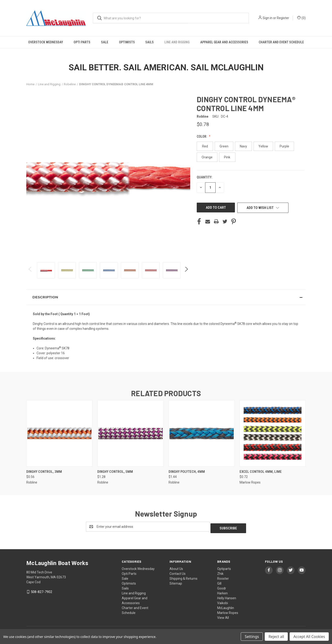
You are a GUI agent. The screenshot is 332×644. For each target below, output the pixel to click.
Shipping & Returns (183, 577)
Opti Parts (82, 42)
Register (283, 18)
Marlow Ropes (228, 611)
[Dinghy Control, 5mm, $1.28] (130, 433)
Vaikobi (223, 601)
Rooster (223, 577)
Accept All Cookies (309, 637)
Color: (202, 136)
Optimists (127, 42)
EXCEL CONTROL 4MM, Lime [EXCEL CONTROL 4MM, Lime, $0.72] (261, 472)
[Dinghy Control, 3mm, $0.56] (59, 433)
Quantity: (205, 177)
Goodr (222, 587)
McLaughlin (226, 606)
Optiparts (224, 567)
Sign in (268, 18)
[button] (166, 297)
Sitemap (176, 582)
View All (223, 616)
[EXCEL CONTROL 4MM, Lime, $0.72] (273, 433)
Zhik (220, 572)
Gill (219, 582)
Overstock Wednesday (46, 42)
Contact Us (178, 572)
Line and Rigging (177, 42)
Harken (222, 592)
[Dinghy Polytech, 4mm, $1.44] (202, 433)
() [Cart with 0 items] (301, 18)
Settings (252, 637)
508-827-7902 (41, 590)
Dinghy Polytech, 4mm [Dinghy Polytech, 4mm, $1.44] (187, 472)
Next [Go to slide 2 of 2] (186, 274)
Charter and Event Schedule (281, 42)
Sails (149, 42)
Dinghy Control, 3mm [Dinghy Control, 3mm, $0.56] (44, 472)
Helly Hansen (227, 596)
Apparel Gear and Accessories (224, 42)
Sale (105, 42)
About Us (176, 567)
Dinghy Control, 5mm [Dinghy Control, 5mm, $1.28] (115, 472)
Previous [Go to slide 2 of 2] (30, 274)
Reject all (276, 637)
